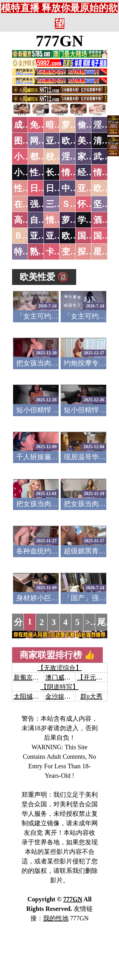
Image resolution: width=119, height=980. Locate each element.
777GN (60, 41)
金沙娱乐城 (61, 696)
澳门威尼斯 (61, 677)
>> (90, 622)
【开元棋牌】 (96, 677)
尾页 (106, 622)
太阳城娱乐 (30, 696)
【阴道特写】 (60, 687)
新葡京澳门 (30, 677)
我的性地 (56, 918)
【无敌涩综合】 (60, 668)
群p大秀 (91, 696)
